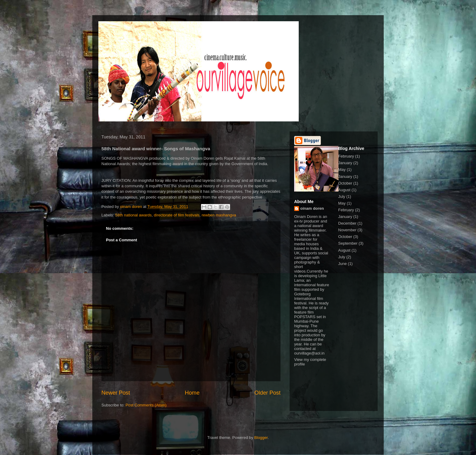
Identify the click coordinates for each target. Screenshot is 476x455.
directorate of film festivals (177, 215)
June (342, 264)
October (345, 183)
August (344, 190)
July (342, 197)
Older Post (267, 393)
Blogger (261, 438)
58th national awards (134, 215)
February (346, 156)
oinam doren (312, 208)
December (347, 223)
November (347, 230)
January (345, 163)
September (348, 243)
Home (192, 393)
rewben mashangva (219, 215)
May (342, 170)
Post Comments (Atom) (146, 405)
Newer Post (116, 393)
